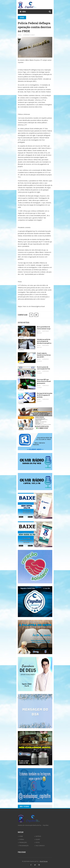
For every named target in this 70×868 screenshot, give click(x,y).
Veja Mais (46, 825)
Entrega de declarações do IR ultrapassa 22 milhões (45, 395)
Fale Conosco (40, 846)
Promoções (23, 842)
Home (21, 836)
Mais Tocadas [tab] (24, 806)
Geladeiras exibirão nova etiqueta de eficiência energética (44, 341)
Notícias (38, 836)
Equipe (38, 839)
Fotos (38, 842)
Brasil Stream (44, 861)
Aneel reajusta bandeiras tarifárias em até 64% (44, 355)
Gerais (20, 35)
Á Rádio (22, 839)
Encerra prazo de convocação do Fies (43, 368)
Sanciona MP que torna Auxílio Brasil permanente (44, 381)
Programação (24, 846)
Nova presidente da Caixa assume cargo (44, 328)
